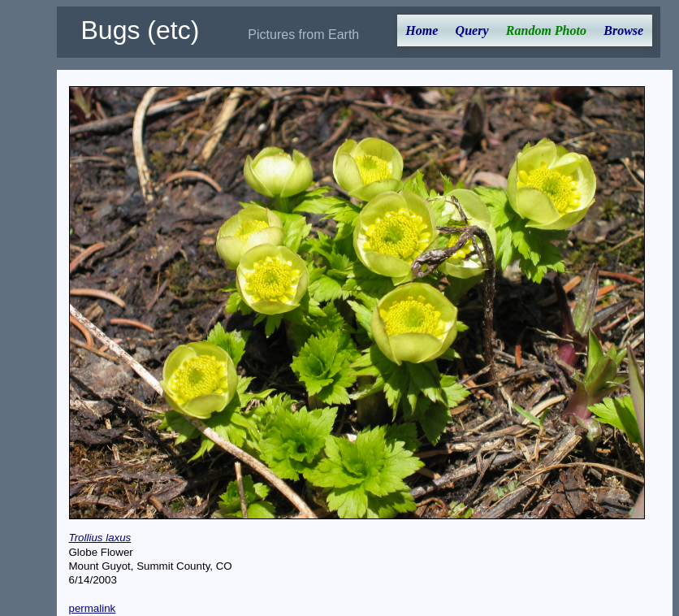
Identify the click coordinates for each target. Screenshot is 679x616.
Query (472, 30)
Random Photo (546, 30)
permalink (93, 608)
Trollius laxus (100, 538)
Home (422, 30)
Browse (623, 30)
